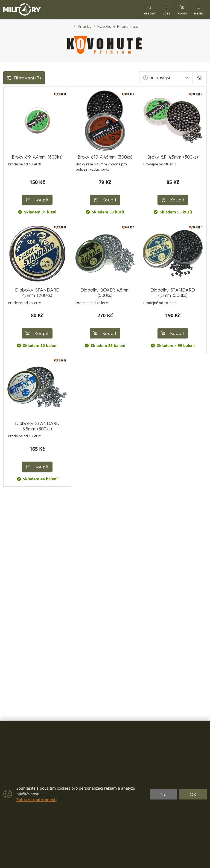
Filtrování (24, 78)
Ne (164, 794)
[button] (167, 9)
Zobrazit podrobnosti (37, 800)
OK (193, 794)
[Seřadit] (166, 78)
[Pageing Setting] (199, 78)
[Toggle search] (150, 9)
